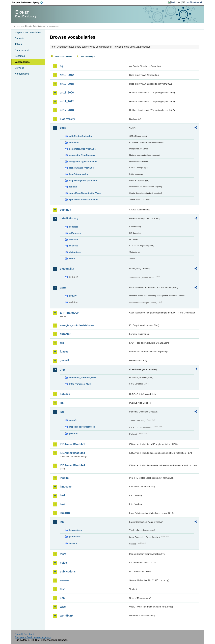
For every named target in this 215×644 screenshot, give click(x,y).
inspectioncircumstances (82, 427)
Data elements (23, 50)
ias (62, 403)
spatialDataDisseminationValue (85, 193)
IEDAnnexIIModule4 (72, 465)
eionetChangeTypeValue (81, 168)
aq (61, 66)
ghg (62, 369)
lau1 (63, 495)
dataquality (67, 269)
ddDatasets (75, 233)
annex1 (73, 420)
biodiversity (67, 119)
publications (68, 572)
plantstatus (75, 537)
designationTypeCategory (82, 155)
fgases (64, 352)
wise (63, 607)
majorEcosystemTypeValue (83, 181)
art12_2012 (67, 75)
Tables (18, 44)
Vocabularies (22, 62)
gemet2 (65, 360)
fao (62, 343)
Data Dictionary (40, 26)
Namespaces (22, 74)
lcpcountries (75, 530)
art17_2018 (67, 110)
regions (73, 187)
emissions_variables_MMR (83, 378)
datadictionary (69, 218)
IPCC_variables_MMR (80, 384)
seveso (64, 580)
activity (73, 296)
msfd (63, 554)
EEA (29, 2)
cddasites (74, 142)
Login (174, 2)
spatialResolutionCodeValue (84, 199)
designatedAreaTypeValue (82, 149)
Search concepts (88, 56)
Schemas (20, 56)
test (62, 589)
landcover (66, 487)
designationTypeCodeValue (83, 161)
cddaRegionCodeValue (81, 136)
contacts (74, 227)
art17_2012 (67, 101)
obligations (75, 252)
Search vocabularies (64, 56)
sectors (73, 543)
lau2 (63, 504)
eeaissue (74, 246)
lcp (62, 522)
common (65, 210)
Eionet (28, 26)
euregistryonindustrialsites (77, 325)
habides (65, 394)
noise (63, 563)
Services (19, 68)
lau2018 (65, 513)
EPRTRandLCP (70, 313)
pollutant (74, 433)
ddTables (74, 239)
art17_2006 (67, 93)
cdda (63, 128)
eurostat (65, 334)
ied (62, 412)
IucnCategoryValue (79, 174)
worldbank (67, 616)
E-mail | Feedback (24, 634)
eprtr (63, 288)
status (72, 258)
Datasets (20, 38)
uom (63, 598)
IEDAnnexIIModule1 (72, 444)
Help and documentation (28, 32)
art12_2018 (67, 84)
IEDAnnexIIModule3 (72, 453)
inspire (64, 478)
